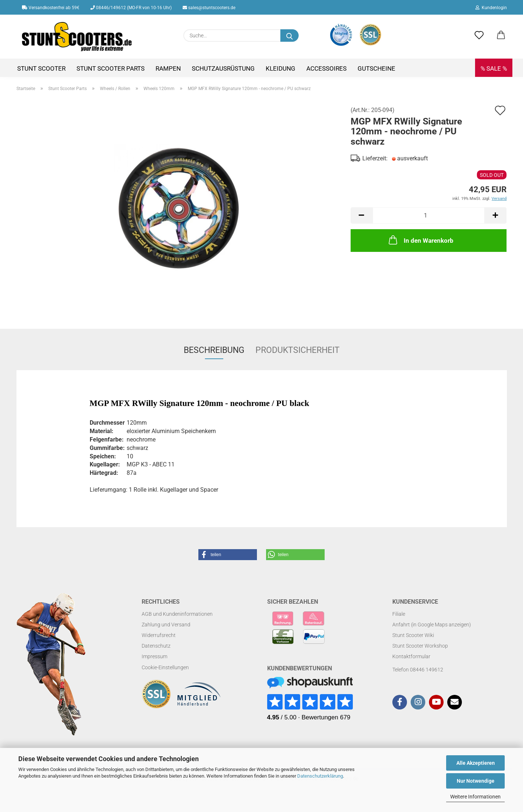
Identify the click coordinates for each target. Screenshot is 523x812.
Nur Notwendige (476, 781)
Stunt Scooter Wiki (413, 635)
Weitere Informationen (475, 797)
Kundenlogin (491, 8)
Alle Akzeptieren (476, 763)
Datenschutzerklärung (320, 776)
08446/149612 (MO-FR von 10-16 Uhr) (131, 8)
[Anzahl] (429, 215)
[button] (501, 36)
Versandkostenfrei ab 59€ (51, 8)
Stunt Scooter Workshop (420, 646)
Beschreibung (214, 350)
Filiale (399, 614)
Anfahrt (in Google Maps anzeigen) (432, 625)
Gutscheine (376, 68)
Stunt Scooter (41, 68)
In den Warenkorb (420, 240)
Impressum (154, 656)
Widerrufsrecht (159, 635)
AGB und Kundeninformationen (177, 614)
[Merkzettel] (479, 36)
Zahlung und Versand (166, 625)
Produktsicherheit (298, 350)
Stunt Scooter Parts (111, 68)
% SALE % (494, 68)
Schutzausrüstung (223, 68)
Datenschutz (156, 646)
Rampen (168, 68)
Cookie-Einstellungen (165, 667)
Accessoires (326, 68)
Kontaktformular (411, 656)
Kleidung (281, 68)
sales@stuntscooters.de (209, 8)
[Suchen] (289, 36)
